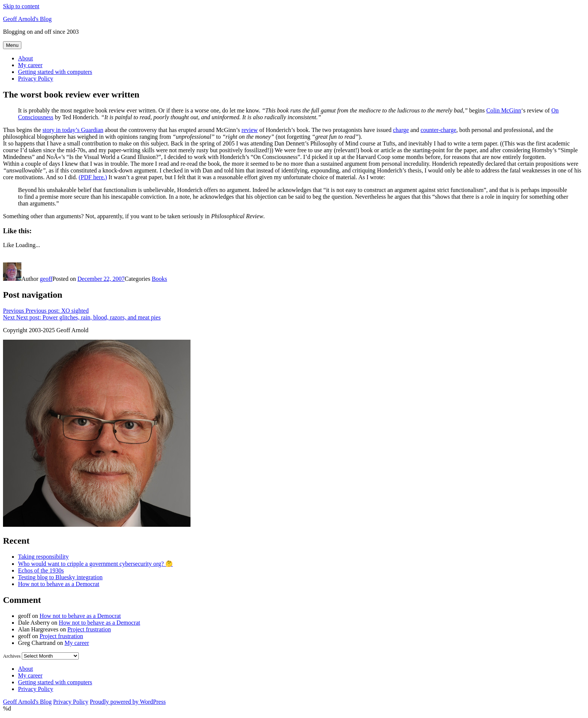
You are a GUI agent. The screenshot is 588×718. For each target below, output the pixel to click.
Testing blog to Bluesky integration (60, 577)
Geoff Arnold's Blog (27, 19)
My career (30, 65)
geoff (46, 279)
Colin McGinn (504, 110)
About (25, 58)
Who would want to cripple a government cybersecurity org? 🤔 (95, 564)
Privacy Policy (36, 79)
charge (401, 130)
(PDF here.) (93, 177)
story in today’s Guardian (73, 130)
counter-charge (438, 130)
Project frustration (89, 629)
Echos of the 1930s (41, 570)
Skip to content (21, 6)
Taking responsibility (43, 557)
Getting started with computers (55, 72)
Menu (12, 45)
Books (160, 279)
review (250, 130)
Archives (12, 656)
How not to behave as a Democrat (59, 584)
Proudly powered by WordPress (127, 702)
